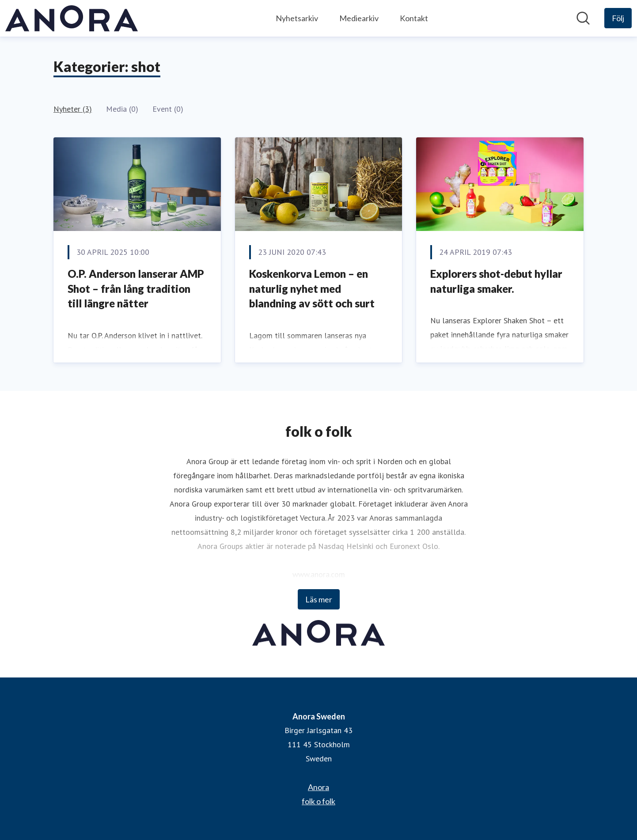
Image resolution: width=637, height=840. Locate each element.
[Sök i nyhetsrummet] (583, 18)
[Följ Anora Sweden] (618, 18)
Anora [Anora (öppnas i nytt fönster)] (318, 787)
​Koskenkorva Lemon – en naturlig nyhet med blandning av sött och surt (312, 288)
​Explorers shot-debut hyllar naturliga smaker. (496, 281)
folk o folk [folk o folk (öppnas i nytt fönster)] (318, 801)
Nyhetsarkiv (297, 18)
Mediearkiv (359, 18)
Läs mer (319, 599)
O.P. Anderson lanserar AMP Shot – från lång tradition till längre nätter (136, 288)
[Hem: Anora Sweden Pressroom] (72, 18)
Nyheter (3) (73, 109)
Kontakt (414, 18)
